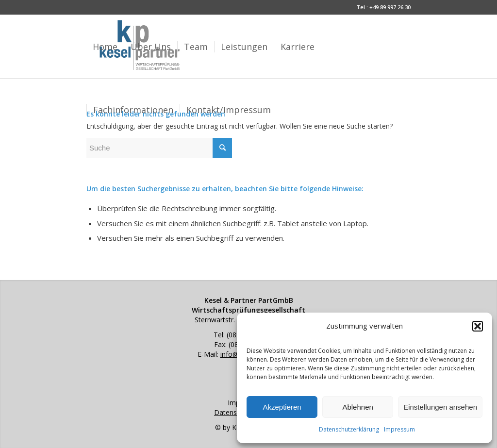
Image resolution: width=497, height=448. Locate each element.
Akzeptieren (282, 407)
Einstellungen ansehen (440, 407)
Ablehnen (357, 407)
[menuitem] (105, 47)
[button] (478, 326)
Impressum (399, 429)
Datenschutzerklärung (349, 429)
